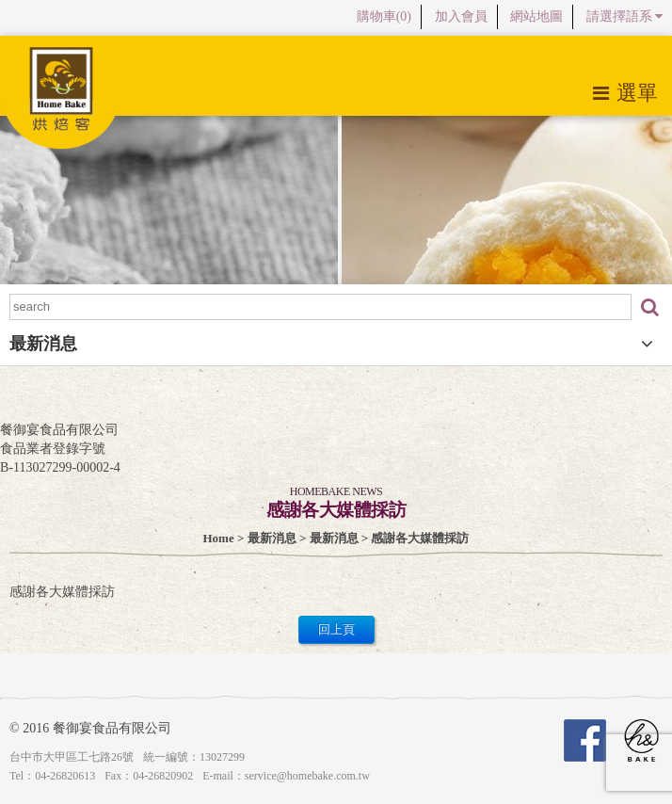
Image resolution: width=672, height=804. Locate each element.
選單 (625, 92)
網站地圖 (536, 16)
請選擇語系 (625, 16)
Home (219, 538)
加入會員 (461, 16)
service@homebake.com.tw (307, 776)
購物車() (384, 16)
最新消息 (272, 538)
